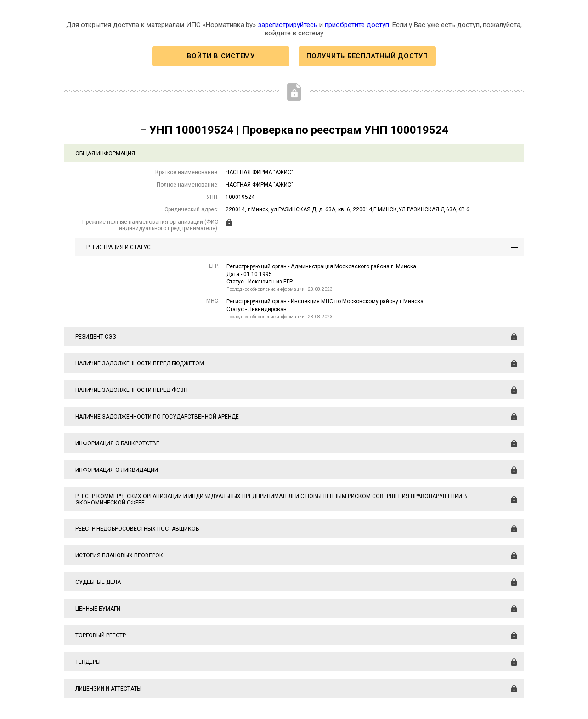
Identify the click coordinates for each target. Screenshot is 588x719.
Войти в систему (221, 56)
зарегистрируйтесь (288, 25)
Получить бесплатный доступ (367, 56)
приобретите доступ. (358, 25)
